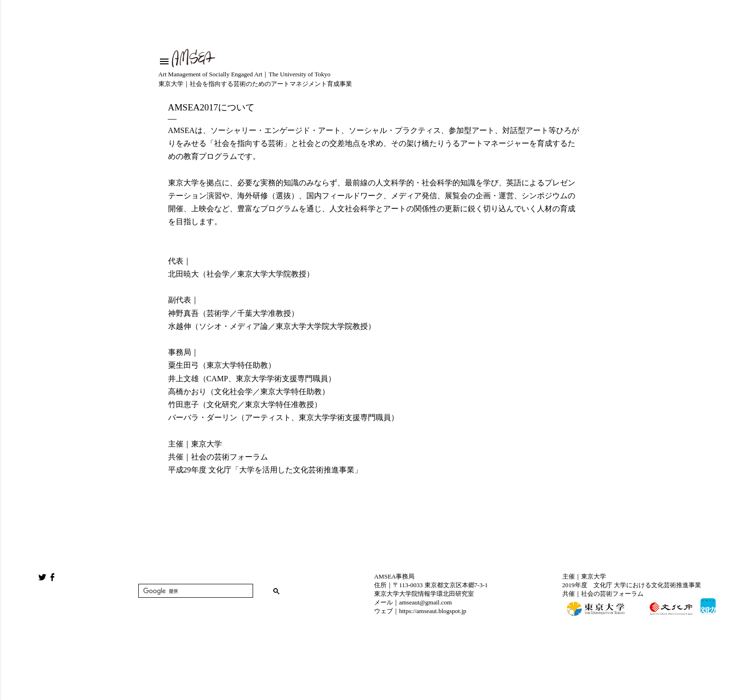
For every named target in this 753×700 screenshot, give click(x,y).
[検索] (195, 591)
